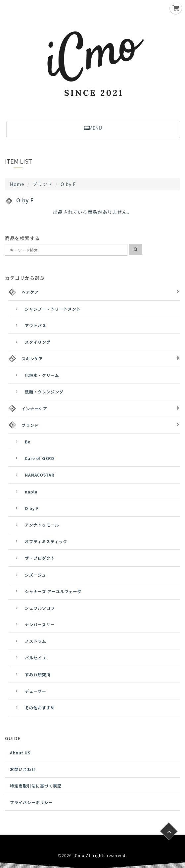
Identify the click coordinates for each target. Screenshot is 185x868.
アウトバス (36, 325)
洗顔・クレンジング (44, 392)
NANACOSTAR (40, 475)
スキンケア (32, 358)
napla (31, 492)
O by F (32, 508)
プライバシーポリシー (31, 802)
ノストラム (36, 641)
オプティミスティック (46, 541)
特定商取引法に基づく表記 (36, 786)
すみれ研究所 (38, 674)
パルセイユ (36, 658)
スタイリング (38, 342)
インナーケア (34, 408)
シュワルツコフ (40, 608)
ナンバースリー (40, 624)
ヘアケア (30, 292)
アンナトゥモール (42, 525)
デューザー (36, 691)
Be (28, 442)
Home (17, 184)
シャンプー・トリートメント (53, 309)
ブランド (42, 184)
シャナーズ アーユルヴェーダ (53, 591)
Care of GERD (40, 458)
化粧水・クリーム (42, 375)
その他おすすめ (40, 708)
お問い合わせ (23, 769)
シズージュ (35, 575)
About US (20, 753)
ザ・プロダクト (40, 558)
